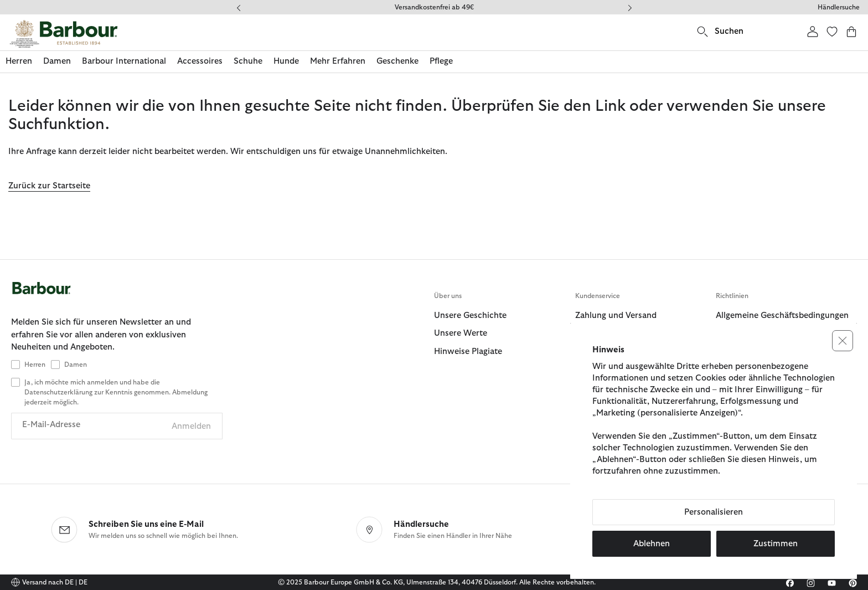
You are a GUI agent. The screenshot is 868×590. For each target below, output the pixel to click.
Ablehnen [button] (652, 544)
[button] (843, 341)
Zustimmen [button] (776, 544)
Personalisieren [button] (714, 512)
